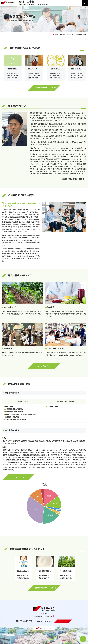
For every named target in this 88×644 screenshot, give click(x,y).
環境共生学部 (33, 3)
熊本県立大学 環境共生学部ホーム (64, 35)
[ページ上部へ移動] (83, 639)
